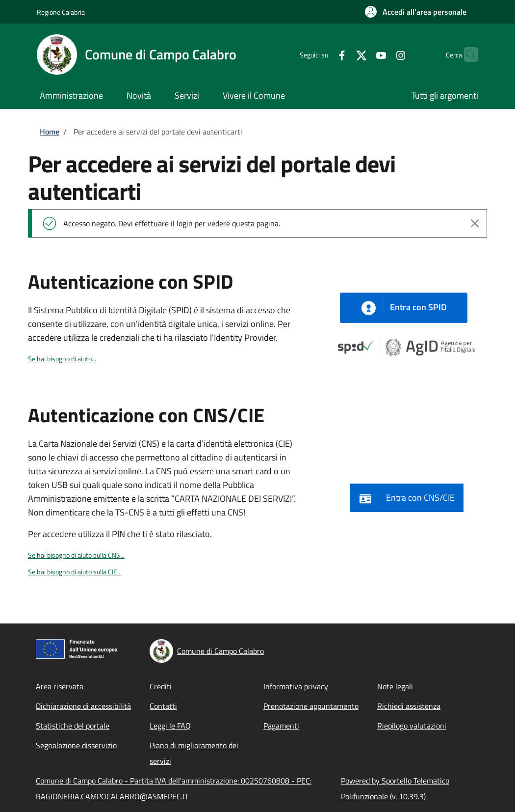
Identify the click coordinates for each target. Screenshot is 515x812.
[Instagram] (382, 54)
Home (50, 132)
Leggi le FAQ (170, 726)
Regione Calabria (61, 12)
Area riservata (60, 686)
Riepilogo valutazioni (412, 726)
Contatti (163, 706)
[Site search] (466, 54)
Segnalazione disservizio (76, 745)
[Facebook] (323, 54)
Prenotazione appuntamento (311, 706)
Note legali (395, 686)
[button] (416, 12)
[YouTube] (362, 54)
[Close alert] (475, 223)
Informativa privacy (296, 686)
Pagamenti (281, 726)
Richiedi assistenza (409, 706)
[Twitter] (342, 54)
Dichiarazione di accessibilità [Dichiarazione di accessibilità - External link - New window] (83, 706)
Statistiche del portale (73, 726)
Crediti (161, 686)
